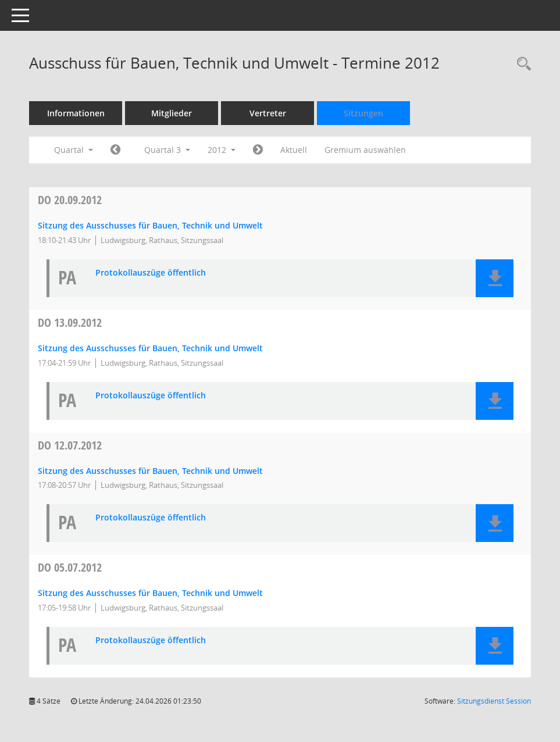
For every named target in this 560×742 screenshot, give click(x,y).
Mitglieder (172, 113)
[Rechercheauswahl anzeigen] (521, 64)
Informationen (76, 113)
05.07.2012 (70, 567)
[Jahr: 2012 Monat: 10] (258, 150)
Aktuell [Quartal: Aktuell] (294, 150)
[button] (495, 278)
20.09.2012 (70, 200)
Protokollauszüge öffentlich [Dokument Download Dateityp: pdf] (151, 273)
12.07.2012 (70, 445)
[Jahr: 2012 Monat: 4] (115, 150)
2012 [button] (222, 150)
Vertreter (268, 113)
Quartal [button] (74, 150)
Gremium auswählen (365, 150)
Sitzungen (363, 113)
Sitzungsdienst (494, 701)
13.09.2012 (70, 322)
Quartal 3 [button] (167, 150)
